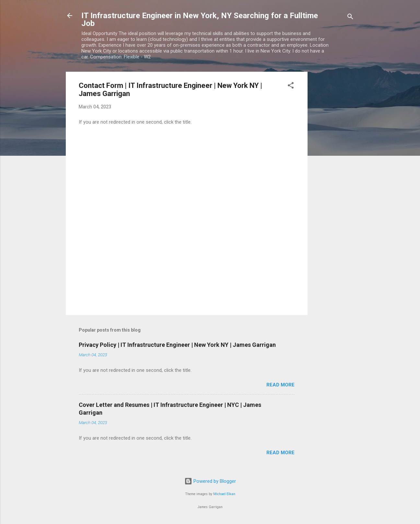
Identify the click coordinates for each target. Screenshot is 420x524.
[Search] (350, 18)
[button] (291, 86)
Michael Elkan (224, 494)
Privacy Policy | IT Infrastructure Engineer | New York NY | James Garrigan (177, 345)
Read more (280, 385)
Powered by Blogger (210, 481)
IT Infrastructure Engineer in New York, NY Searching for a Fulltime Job (200, 19)
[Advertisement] (333, 169)
